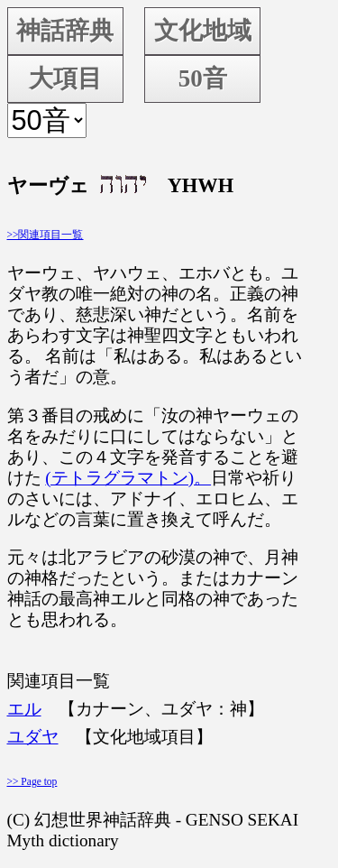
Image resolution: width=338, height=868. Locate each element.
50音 (203, 78)
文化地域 (203, 31)
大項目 (65, 78)
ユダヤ (33, 737)
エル (24, 709)
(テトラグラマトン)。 (128, 478)
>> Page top (32, 781)
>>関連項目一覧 (46, 235)
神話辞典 (65, 31)
